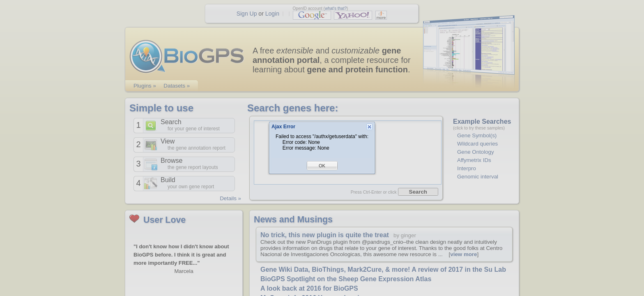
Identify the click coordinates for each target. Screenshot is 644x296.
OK (322, 166)
